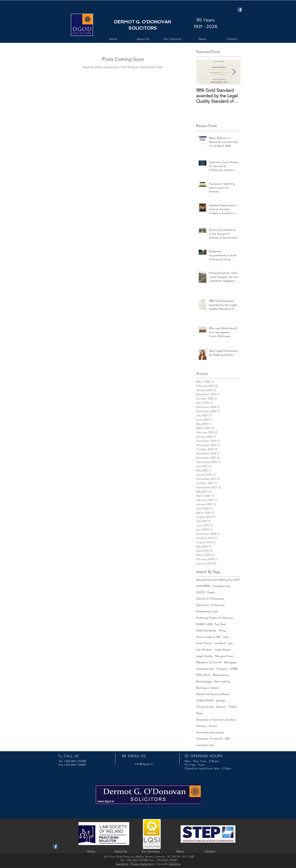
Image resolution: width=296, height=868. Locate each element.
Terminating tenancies (210, 732)
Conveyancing (221, 586)
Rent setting (222, 681)
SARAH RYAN (205, 700)
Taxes (200, 713)
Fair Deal (220, 624)
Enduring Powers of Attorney (214, 618)
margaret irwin (205, 745)
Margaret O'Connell (209, 662)
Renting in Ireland (207, 688)
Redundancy (221, 675)
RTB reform (203, 675)
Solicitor (221, 707)
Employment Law (207, 611)
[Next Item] (234, 72)
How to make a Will (208, 637)
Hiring (222, 630)
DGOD (200, 592)
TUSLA (233, 707)
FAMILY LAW (204, 624)
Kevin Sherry (204, 643)
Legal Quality (204, 656)
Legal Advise (223, 650)
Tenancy (201, 726)
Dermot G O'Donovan (210, 599)
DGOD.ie (175, 864)
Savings (221, 700)
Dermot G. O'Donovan (210, 605)
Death (211, 592)
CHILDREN (203, 586)
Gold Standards (206, 630)
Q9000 (234, 669)
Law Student (204, 650)
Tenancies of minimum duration (216, 720)
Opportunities (205, 669)
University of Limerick (209, 739)
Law (230, 643)
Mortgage (230, 662)
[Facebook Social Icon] (240, 10)
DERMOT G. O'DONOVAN (142, 22)
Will (227, 739)
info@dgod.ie (144, 764)
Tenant (213, 726)
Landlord (220, 643)
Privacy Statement (142, 864)
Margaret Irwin (224, 656)
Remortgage (204, 681)
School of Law (205, 707)
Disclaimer (122, 864)
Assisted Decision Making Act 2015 (218, 580)
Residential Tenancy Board (213, 694)
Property (222, 669)
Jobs (226, 637)
